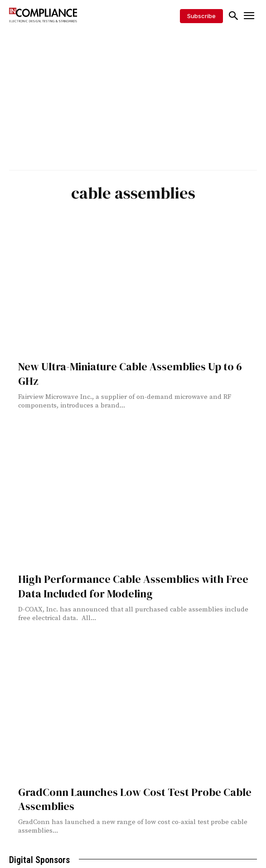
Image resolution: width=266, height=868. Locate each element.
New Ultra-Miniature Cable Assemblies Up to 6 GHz (130, 373)
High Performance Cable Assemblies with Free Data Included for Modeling (133, 586)
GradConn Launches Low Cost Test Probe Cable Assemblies (135, 799)
